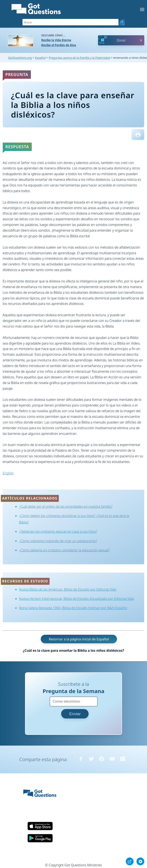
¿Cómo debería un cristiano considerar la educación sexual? (64, 550)
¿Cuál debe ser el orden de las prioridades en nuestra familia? (66, 506)
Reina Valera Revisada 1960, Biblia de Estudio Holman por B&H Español (73, 608)
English (8, 473)
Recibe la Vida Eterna (56, 40)
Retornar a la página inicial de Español (79, 639)
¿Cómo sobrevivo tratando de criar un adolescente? (58, 541)
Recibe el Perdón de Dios (59, 45)
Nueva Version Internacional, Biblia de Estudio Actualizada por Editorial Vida (77, 599)
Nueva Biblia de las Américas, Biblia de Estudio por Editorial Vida (68, 589)
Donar (121, 40)
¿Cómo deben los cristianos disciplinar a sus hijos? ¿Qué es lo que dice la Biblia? (74, 519)
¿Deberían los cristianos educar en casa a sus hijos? (58, 531)
